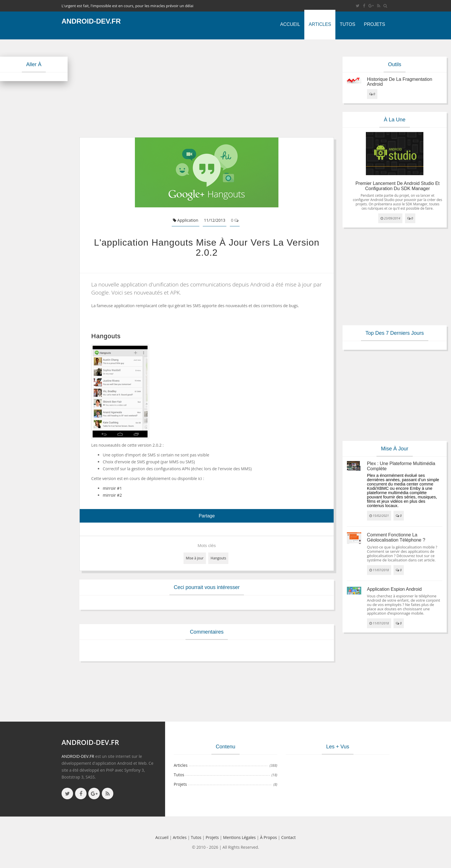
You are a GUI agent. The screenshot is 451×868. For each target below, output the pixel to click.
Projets (374, 24)
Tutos (347, 24)
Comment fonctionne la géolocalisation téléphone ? (396, 537)
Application (186, 220)
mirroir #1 (112, 488)
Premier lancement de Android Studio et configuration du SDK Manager (398, 186)
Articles (320, 24)
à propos (269, 837)
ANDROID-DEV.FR (78, 756)
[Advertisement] (207, 88)
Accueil (290, 24)
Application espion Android (394, 589)
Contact (288, 837)
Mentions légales (240, 837)
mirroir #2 (112, 495)
